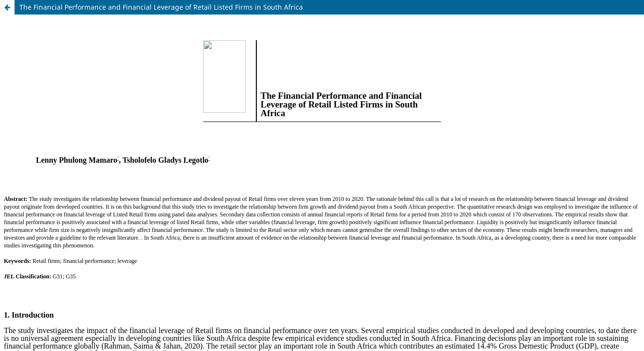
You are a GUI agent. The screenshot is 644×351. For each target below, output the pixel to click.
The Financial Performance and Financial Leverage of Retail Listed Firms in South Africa (161, 7)
